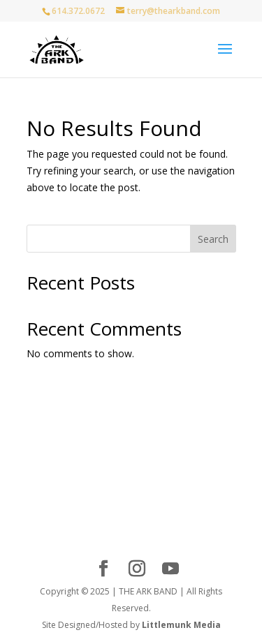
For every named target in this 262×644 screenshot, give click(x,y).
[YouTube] (170, 569)
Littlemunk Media (181, 625)
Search (213, 239)
